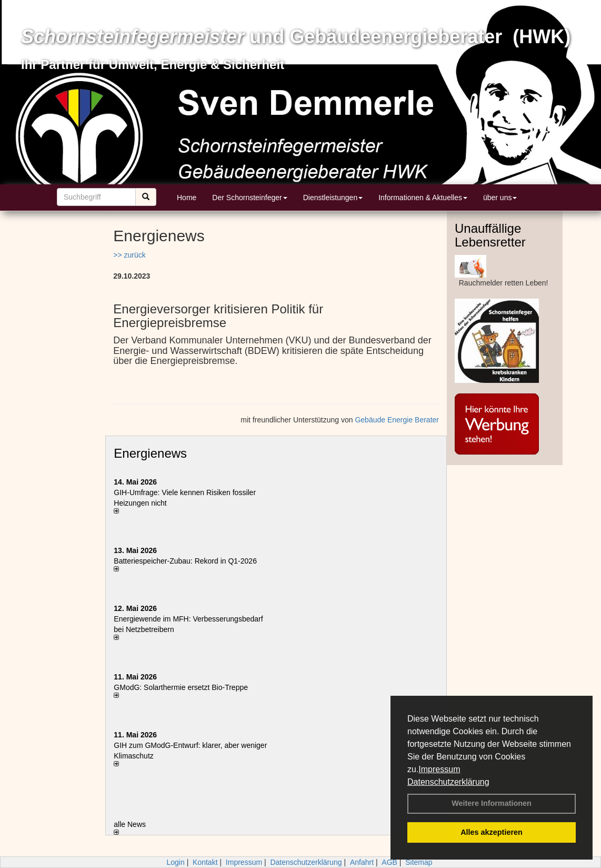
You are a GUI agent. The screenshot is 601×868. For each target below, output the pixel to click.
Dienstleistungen (333, 198)
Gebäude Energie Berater (397, 420)
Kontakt (205, 862)
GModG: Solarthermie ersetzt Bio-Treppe (181, 687)
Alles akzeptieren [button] (492, 832)
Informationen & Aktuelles (423, 198)
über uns (500, 198)
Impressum (439, 769)
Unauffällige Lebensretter (490, 235)
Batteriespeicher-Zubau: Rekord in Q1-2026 (185, 561)
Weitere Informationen (492, 803)
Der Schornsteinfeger (249, 198)
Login (175, 862)
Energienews (150, 453)
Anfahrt (362, 862)
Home (187, 198)
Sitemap (419, 862)
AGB (389, 862)
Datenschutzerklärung (448, 782)
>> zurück (129, 255)
